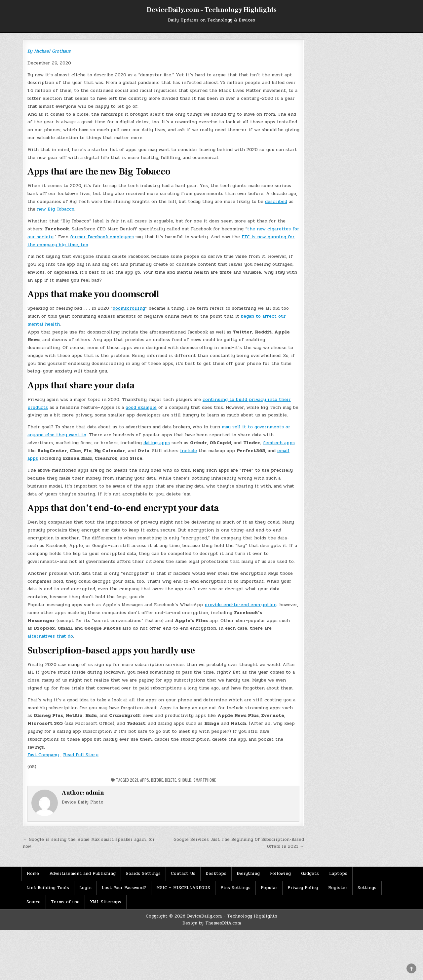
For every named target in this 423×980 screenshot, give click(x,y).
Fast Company (43, 755)
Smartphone (205, 780)
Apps (145, 780)
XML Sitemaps (106, 902)
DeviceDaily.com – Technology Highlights (212, 10)
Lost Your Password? (124, 888)
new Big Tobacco (56, 209)
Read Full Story (81, 755)
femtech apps (279, 443)
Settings (367, 888)
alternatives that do (50, 636)
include (189, 451)
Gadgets (310, 874)
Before (157, 780)
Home (33, 874)
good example (141, 407)
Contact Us (183, 874)
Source (34, 902)
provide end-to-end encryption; (241, 605)
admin (95, 793)
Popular (269, 888)
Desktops (216, 874)
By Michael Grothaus (49, 51)
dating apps (157, 443)
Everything (248, 874)
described (276, 201)
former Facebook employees (102, 237)
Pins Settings (235, 888)
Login (85, 888)
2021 (134, 780)
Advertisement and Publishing (82, 874)
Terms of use (65, 902)
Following (280, 874)
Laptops (338, 874)
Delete (171, 780)
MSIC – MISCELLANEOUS (183, 888)
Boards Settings (143, 874)
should (185, 780)
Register (338, 888)
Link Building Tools (48, 888)
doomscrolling (129, 308)
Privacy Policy (303, 888)
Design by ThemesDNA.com (212, 923)
